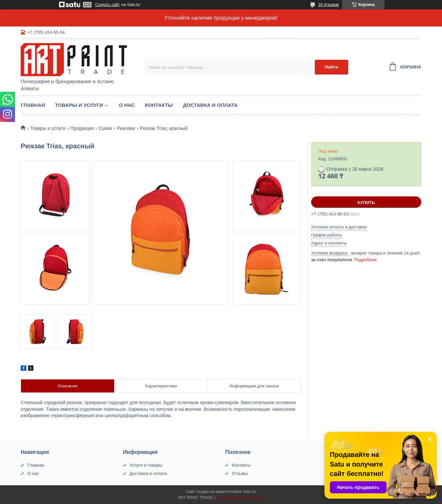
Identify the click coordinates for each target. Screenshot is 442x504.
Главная (33, 105)
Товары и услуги (79, 105)
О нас (127, 105)
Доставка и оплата (210, 105)
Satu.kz (249, 492)
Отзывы (240, 473)
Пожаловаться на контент (240, 498)
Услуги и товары (146, 465)
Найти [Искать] (331, 67)
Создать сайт (107, 5)
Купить (366, 203)
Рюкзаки (126, 128)
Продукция (82, 128)
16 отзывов (328, 5)
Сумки (105, 128)
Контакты (159, 105)
